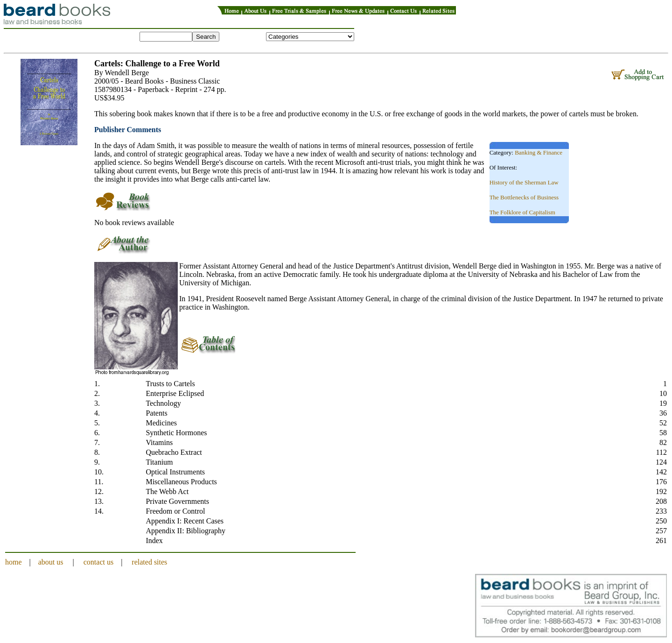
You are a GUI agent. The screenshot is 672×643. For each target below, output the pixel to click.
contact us (98, 562)
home (14, 562)
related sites (149, 562)
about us (51, 562)
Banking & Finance (539, 152)
